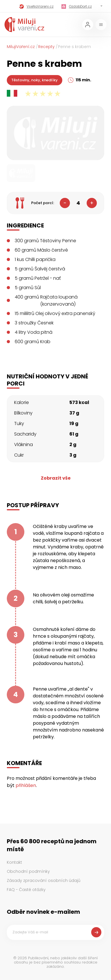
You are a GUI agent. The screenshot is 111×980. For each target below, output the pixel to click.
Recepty (46, 47)
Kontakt (14, 862)
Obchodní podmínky (28, 871)
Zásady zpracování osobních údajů (44, 880)
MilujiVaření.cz (21, 47)
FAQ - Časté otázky (26, 890)
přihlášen (26, 785)
